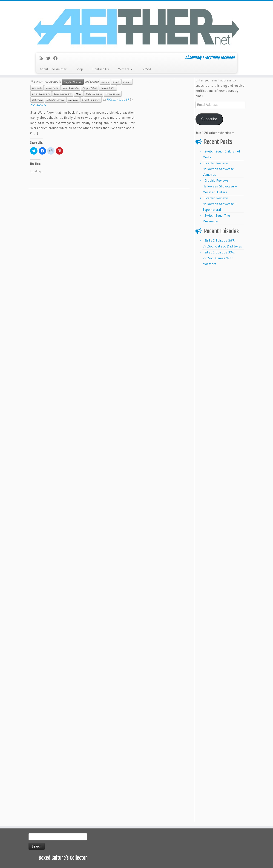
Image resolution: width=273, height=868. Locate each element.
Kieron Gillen (108, 88)
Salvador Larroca (55, 100)
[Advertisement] (220, 339)
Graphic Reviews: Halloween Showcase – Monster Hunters (220, 186)
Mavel (79, 94)
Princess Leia (113, 94)
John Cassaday (71, 88)
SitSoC (147, 69)
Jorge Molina (90, 88)
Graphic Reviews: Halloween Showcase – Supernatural (220, 204)
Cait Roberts (38, 105)
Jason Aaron (52, 88)
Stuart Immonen (91, 100)
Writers (125, 69)
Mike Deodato (94, 94)
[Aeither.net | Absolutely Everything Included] (136, 26)
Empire (127, 82)
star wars (73, 100)
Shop (79, 69)
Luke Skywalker (63, 94)
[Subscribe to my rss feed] (43, 58)
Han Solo (37, 88)
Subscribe (209, 119)
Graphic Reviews (73, 82)
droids (116, 82)
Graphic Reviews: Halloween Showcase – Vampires (220, 169)
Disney (105, 82)
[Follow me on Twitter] (50, 58)
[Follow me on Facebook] (57, 58)
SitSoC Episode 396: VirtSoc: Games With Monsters (219, 258)
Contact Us (101, 69)
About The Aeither (53, 69)
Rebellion (37, 100)
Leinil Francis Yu (41, 94)
